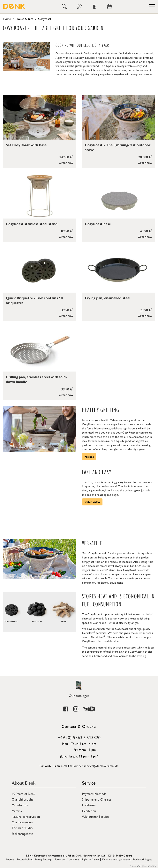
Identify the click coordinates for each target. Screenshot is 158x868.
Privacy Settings (43, 859)
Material (17, 811)
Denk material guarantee (116, 859)
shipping (152, 866)
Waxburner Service (95, 816)
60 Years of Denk (23, 794)
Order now (66, 162)
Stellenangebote (22, 833)
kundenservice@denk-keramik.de (96, 766)
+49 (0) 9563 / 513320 (79, 737)
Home (7, 19)
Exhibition (89, 811)
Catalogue (89, 805)
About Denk (24, 783)
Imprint (10, 859)
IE (94, 7)
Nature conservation (26, 816)
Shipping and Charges (97, 799)
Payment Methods (94, 794)
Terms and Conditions (67, 859)
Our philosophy (23, 799)
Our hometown (22, 822)
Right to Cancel (91, 859)
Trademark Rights (142, 859)
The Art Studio (22, 828)
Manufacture (20, 805)
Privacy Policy (24, 859)
